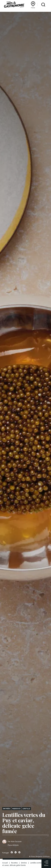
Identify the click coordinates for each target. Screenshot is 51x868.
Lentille (26, 809)
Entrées (7, 809)
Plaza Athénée (13, 845)
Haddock (16, 809)
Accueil (5, 863)
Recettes (14, 863)
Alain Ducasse (16, 841)
